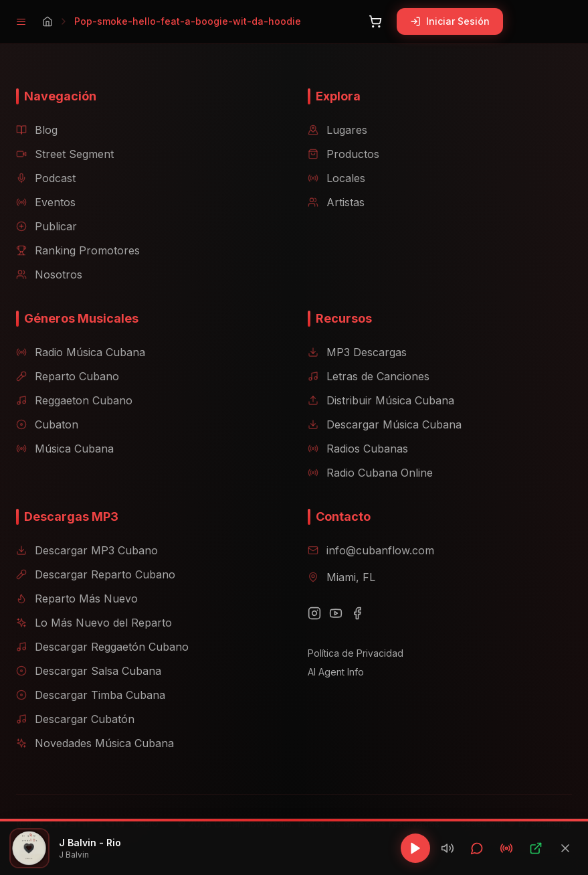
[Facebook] (357, 613)
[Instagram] (314, 613)
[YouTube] (336, 613)
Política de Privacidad (356, 653)
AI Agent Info (336, 672)
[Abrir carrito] (375, 21)
